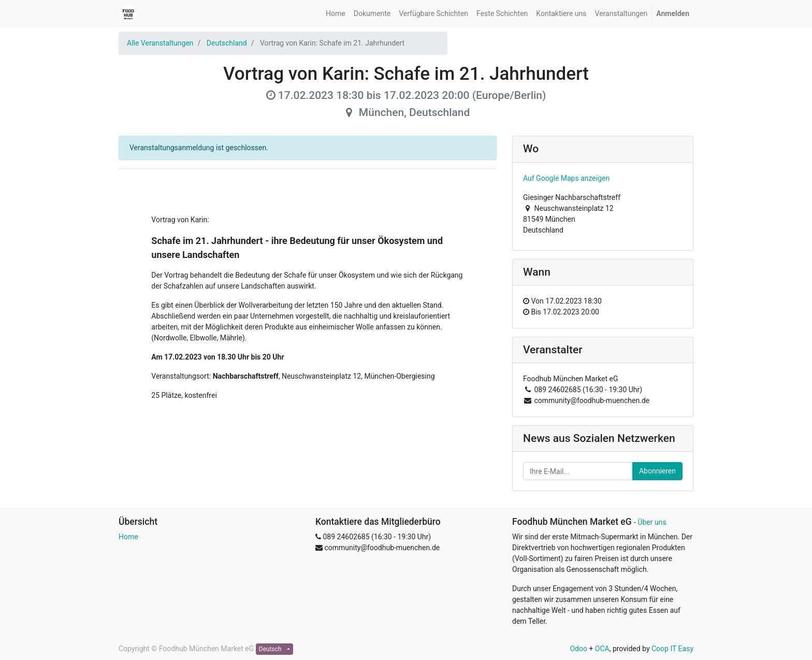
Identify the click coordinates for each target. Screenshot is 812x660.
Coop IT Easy (672, 649)
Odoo (578, 649)
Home (128, 537)
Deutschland (227, 43)
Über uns (652, 522)
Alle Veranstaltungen (160, 43)
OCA (602, 649)
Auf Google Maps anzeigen (566, 178)
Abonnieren (657, 471)
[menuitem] (336, 14)
